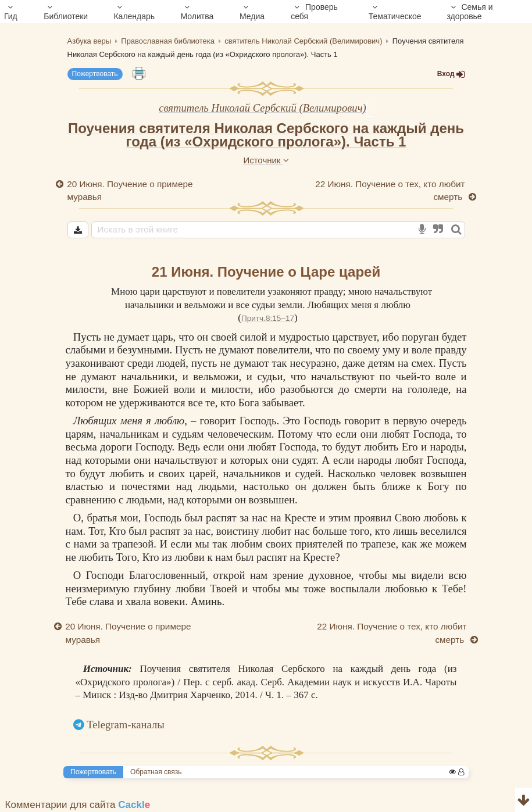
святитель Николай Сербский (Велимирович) (263, 108)
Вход (451, 74)
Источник (266, 160)
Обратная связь (156, 772)
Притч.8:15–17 (268, 318)
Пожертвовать (95, 74)
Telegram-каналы (126, 725)
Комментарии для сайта (78, 805)
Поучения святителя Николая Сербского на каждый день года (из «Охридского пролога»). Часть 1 (266, 135)
